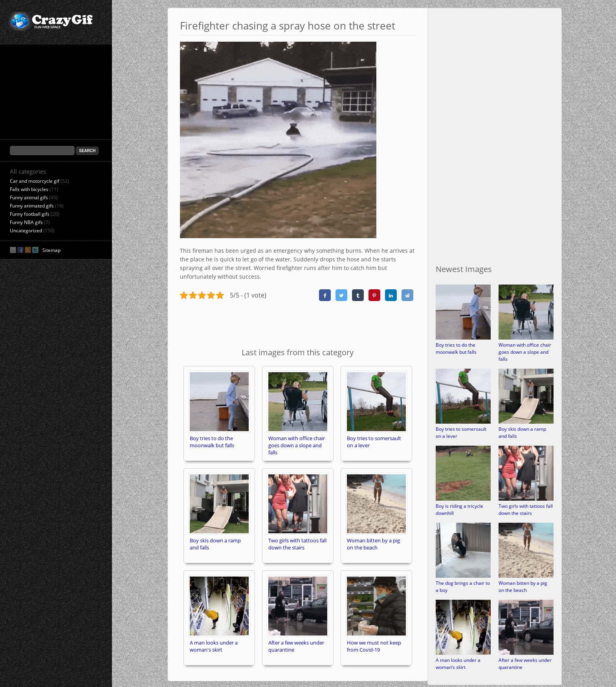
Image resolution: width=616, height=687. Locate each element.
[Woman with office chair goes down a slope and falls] (526, 338)
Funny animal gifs (29, 197)
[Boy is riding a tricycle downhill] (463, 499)
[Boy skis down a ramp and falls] (526, 422)
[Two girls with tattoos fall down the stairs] (526, 499)
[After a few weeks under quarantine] (526, 653)
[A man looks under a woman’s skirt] (463, 653)
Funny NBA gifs (26, 222)
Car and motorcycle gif (35, 181)
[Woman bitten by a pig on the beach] (526, 576)
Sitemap (51, 250)
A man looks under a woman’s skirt (458, 664)
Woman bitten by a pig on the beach (523, 587)
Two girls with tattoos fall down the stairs (526, 510)
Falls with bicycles (29, 189)
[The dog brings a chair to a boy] (463, 576)
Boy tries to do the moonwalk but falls (456, 348)
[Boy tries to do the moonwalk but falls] (463, 338)
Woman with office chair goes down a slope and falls (525, 352)
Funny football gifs (30, 214)
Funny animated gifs (32, 206)
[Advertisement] (298, 323)
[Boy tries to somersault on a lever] (463, 422)
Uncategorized (26, 231)
